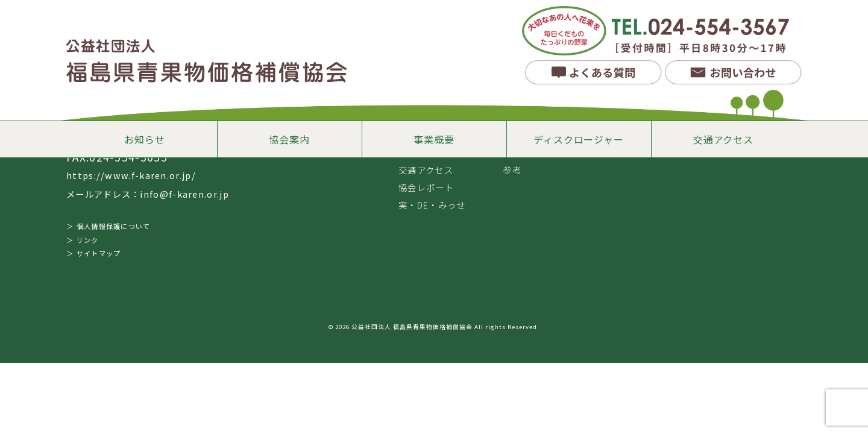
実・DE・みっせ (432, 205)
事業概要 (434, 139)
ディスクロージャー (578, 139)
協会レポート (426, 187)
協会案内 (289, 139)
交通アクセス (723, 139)
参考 (512, 170)
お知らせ (144, 139)
